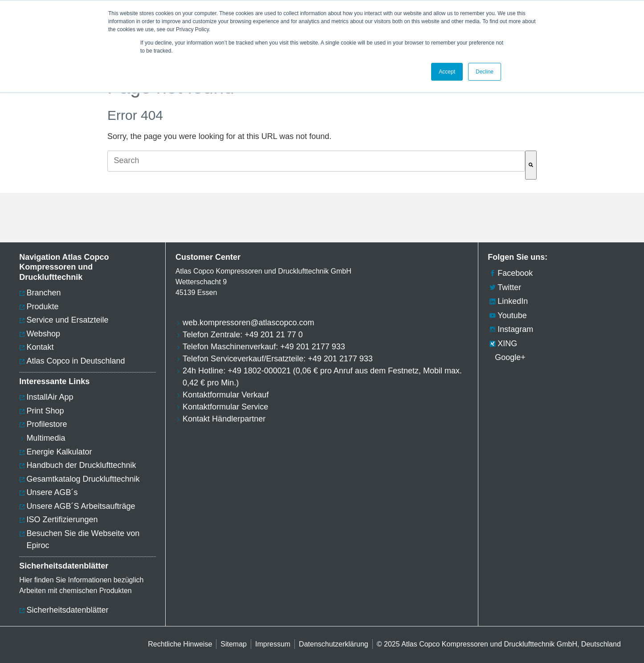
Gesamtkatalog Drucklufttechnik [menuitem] (83, 479)
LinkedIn (508, 301)
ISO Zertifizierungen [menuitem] (62, 520)
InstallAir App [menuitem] (50, 397)
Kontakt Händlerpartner (224, 419)
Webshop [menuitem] (43, 334)
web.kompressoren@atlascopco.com (248, 323)
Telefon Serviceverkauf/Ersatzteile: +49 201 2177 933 (278, 359)
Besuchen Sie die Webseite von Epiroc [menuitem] (83, 539)
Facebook (510, 273)
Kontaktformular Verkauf (226, 395)
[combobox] (316, 161)
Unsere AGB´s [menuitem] (52, 492)
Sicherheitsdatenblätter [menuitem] (67, 610)
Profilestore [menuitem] (47, 424)
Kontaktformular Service (225, 407)
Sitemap (234, 644)
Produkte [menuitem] (42, 307)
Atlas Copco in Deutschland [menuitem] (75, 361)
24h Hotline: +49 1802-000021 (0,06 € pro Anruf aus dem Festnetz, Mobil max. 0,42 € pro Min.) (322, 377)
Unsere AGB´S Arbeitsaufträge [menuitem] (81, 506)
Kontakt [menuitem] (40, 347)
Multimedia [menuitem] (46, 438)
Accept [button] (447, 72)
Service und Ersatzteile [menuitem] (67, 320)
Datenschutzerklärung (334, 644)
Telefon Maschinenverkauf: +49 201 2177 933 (264, 347)
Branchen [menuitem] (43, 293)
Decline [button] (485, 72)
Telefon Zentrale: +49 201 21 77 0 (243, 335)
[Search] (531, 165)
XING (502, 344)
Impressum (273, 644)
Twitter (504, 287)
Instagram (510, 329)
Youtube (507, 315)
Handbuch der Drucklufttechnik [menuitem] (81, 465)
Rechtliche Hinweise (180, 644)
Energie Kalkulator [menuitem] (59, 452)
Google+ (507, 357)
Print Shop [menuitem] (45, 411)
